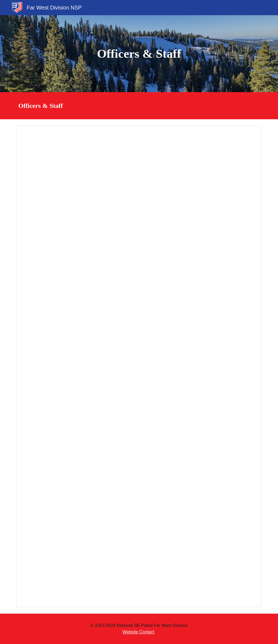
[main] (139, 54)
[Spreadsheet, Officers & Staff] (139, 366)
